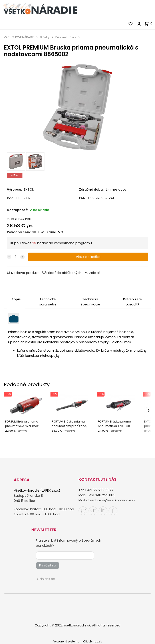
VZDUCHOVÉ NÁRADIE (19, 37)
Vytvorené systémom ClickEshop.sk (78, 641)
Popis (16, 299)
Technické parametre (48, 302)
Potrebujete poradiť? (133, 302)
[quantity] (16, 257)
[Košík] (150, 23)
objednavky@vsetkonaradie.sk (111, 500)
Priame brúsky (66, 37)
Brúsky (45, 37)
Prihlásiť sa (48, 565)
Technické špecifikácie (91, 302)
